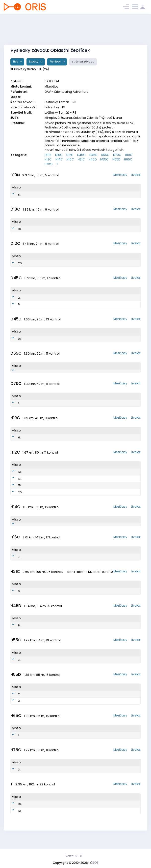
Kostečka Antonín (38, 476)
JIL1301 (60, 496)
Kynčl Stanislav (36, 743)
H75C (49, 164)
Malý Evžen (34, 702)
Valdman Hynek (36, 490)
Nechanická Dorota (38, 195)
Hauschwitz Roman (38, 531)
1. (13, 407)
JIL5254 (57, 407)
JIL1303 (61, 490)
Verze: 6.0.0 (74, 856)
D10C (59, 155)
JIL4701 (58, 778)
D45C (81, 155)
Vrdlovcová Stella (37, 263)
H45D (93, 159)
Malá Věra (32, 298)
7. (13, 565)
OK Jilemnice (102, 195)
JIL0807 (58, 565)
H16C (70, 159)
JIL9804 (53, 599)
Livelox (136, 175)
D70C (117, 155)
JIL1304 (61, 476)
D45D (93, 155)
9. (13, 599)
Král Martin (34, 709)
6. (13, 442)
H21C (81, 159)
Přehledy (55, 62)
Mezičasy (120, 175)
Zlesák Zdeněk (36, 778)
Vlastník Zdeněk (37, 668)
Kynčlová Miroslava (39, 373)
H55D (116, 159)
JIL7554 (61, 304)
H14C (59, 159)
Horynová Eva (35, 407)
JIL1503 (62, 442)
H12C (48, 159)
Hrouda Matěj (34, 599)
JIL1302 (61, 483)
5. (13, 195)
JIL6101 (53, 709)
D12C (70, 155)
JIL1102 (63, 531)
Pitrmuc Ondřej (36, 565)
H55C (104, 159)
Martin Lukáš (34, 819)
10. (14, 229)
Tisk (16, 62)
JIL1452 (62, 195)
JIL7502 (56, 634)
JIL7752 (61, 298)
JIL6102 (53, 702)
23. (14, 339)
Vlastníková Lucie (38, 304)
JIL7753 (59, 339)
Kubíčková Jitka (37, 339)
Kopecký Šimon (36, 483)
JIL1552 (57, 229)
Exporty (34, 62)
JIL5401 (58, 743)
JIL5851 (63, 373)
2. (13, 298)
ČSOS (94, 863)
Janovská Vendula (38, 812)
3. (13, 668)
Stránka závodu (83, 62)
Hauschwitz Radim (38, 442)
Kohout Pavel (35, 634)
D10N (48, 155)
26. (14, 263)
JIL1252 (60, 263)
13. (13, 483)
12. (13, 476)
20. (14, 496)
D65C (105, 155)
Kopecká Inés (35, 229)
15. (13, 490)
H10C (129, 155)
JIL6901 (60, 668)
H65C (128, 159)
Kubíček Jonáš (35, 496)
